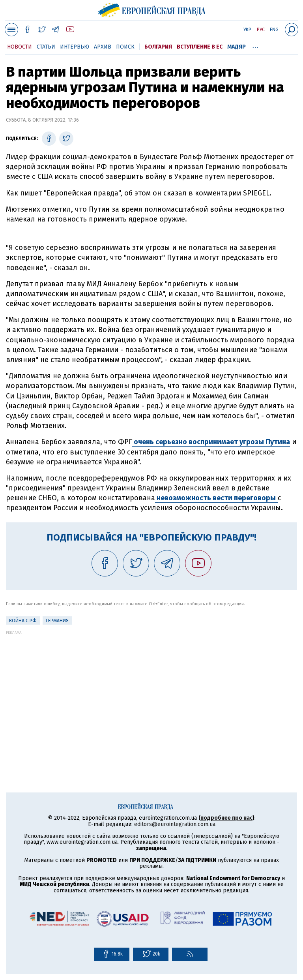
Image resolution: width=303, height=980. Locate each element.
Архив (103, 47)
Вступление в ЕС (200, 47)
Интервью (75, 47)
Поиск (125, 47)
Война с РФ (23, 621)
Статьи (46, 47)
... (255, 45)
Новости (20, 47)
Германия (57, 621)
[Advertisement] (151, 690)
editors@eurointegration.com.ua (175, 824)
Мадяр (237, 47)
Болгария (158, 47)
